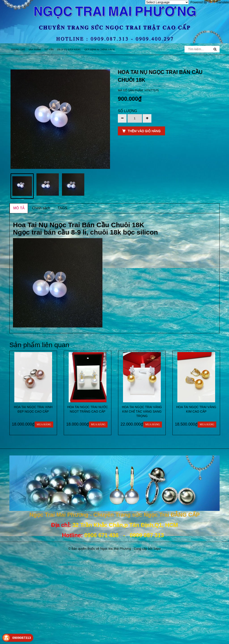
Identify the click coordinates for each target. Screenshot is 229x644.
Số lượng (127, 111)
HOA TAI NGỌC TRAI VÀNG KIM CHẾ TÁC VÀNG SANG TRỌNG (142, 411)
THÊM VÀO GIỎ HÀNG (141, 131)
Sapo (157, 549)
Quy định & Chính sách (100, 49)
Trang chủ (18, 49)
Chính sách (41, 208)
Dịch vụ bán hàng (69, 49)
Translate (218, 2)
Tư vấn (49, 49)
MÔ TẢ (19, 208)
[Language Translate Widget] (167, 2)
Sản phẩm (35, 49)
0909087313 (22, 638)
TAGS (62, 208)
